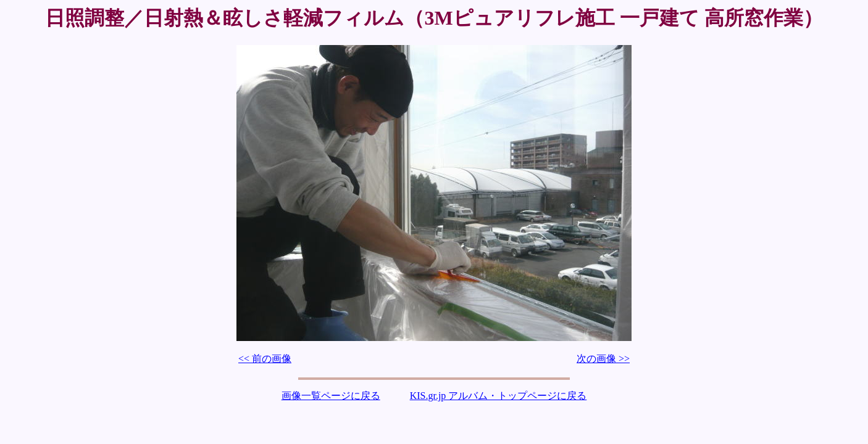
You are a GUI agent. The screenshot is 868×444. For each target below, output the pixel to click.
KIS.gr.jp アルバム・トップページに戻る (499, 396)
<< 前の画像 (265, 359)
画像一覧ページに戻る (331, 396)
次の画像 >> (603, 359)
